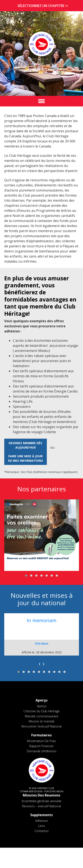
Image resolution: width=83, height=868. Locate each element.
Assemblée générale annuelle (41, 801)
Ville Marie (42, 643)
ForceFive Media (54, 791)
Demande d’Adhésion (42, 751)
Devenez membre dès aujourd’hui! (25, 445)
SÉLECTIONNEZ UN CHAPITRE (44, 6)
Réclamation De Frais (41, 741)
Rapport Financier (41, 746)
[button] (26, 576)
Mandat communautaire (42, 716)
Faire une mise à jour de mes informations (26, 458)
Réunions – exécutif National (41, 806)
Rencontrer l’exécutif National (41, 726)
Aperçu (42, 706)
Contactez (41, 831)
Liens (42, 826)
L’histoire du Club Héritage (42, 711)
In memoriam (42, 620)
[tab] (41, 6)
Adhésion (41, 821)
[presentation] (39, 663)
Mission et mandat (42, 721)
